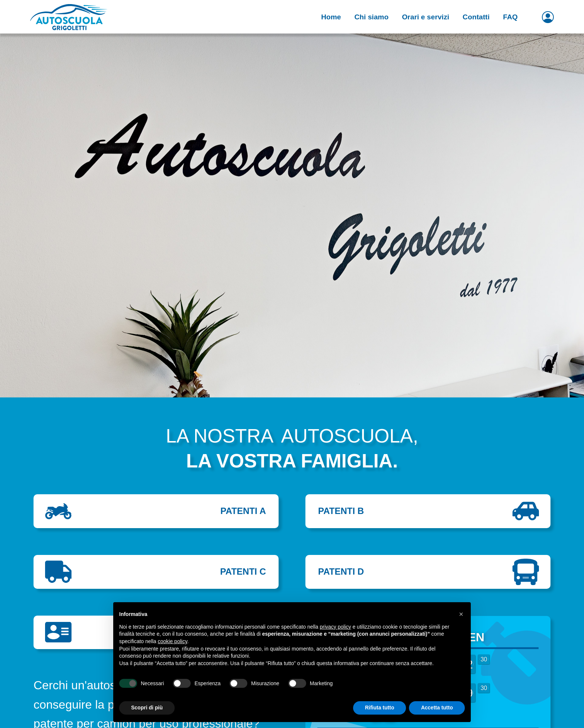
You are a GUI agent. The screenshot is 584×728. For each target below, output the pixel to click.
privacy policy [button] (336, 627)
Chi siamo (371, 17)
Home (331, 17)
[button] (461, 614)
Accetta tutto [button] (437, 708)
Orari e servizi (426, 17)
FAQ (510, 17)
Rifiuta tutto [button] (380, 708)
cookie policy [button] (173, 641)
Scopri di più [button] (147, 708)
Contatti (476, 17)
